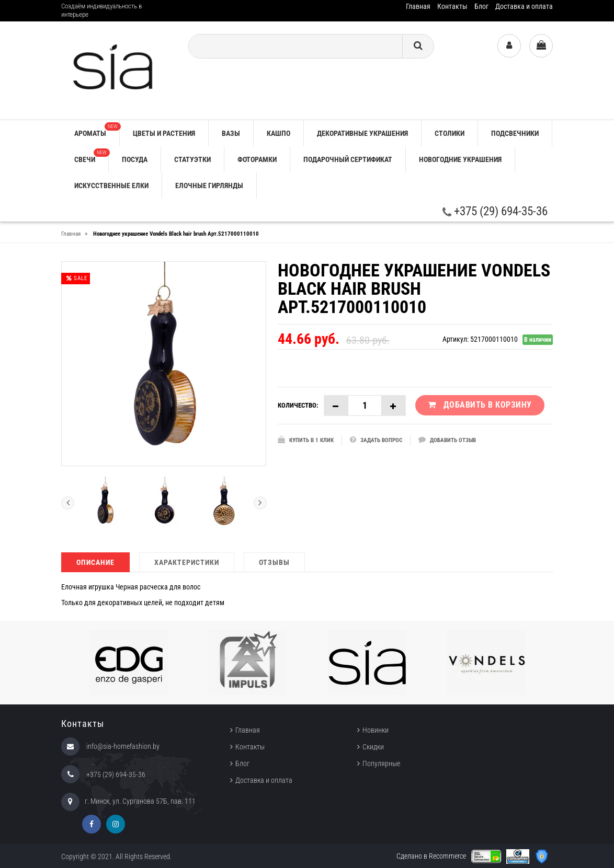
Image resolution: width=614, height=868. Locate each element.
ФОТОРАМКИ (257, 159)
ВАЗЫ (231, 133)
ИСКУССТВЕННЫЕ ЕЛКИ (111, 186)
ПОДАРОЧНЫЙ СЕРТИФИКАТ (348, 159)
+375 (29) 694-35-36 (495, 211)
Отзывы (274, 562)
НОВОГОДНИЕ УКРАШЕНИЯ (460, 159)
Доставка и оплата (524, 6)
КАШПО (278, 133)
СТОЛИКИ (450, 133)
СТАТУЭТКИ (192, 159)
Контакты (452, 6)
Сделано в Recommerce (431, 856)
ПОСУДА (135, 159)
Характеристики (187, 562)
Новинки (376, 730)
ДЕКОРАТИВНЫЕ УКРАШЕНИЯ (362, 133)
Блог (481, 6)
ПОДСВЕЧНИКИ (515, 133)
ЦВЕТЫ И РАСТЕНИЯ (164, 133)
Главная (418, 6)
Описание (95, 562)
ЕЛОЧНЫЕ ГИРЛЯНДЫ (209, 186)
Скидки (373, 747)
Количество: (298, 405)
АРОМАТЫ (97, 130)
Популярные (381, 763)
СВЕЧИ (91, 156)
